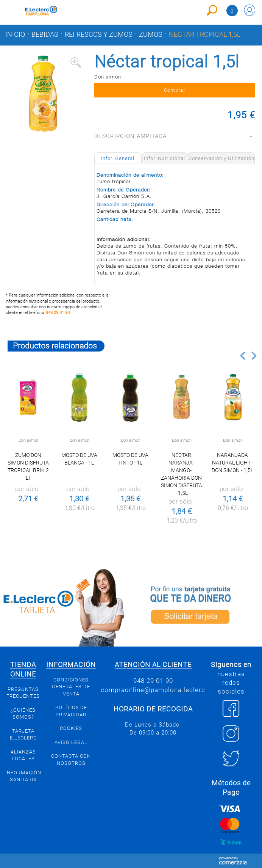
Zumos (151, 35)
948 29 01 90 (58, 313)
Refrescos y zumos (99, 35)
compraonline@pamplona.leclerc (153, 690)
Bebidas (45, 35)
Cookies (71, 728)
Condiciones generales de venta (71, 687)
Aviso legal (71, 742)
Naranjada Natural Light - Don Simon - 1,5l (232, 463)
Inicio (15, 35)
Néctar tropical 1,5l (205, 35)
